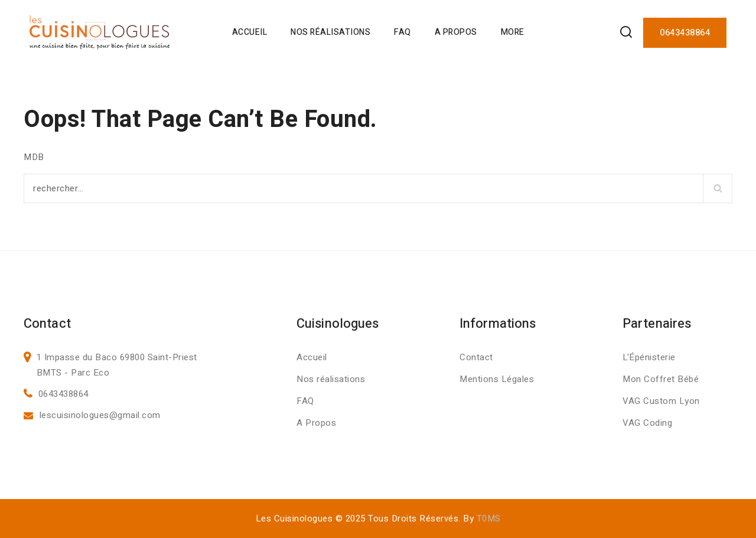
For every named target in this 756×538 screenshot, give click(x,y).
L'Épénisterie (649, 357)
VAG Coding (647, 423)
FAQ (403, 32)
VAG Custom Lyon (661, 401)
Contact (476, 357)
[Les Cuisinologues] (100, 32)
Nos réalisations (331, 379)
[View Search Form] (626, 33)
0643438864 (685, 32)
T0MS (489, 519)
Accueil (250, 32)
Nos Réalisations (330, 32)
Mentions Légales (497, 379)
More (513, 32)
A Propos (456, 32)
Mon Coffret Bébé (661, 379)
